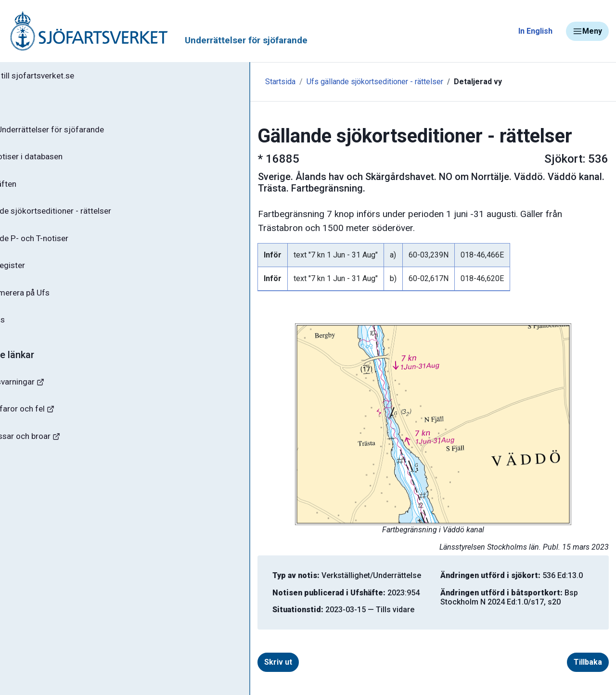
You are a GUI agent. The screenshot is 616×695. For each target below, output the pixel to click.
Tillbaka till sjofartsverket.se (68, 77)
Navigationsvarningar (53, 393)
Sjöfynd (27, 479)
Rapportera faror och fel (58, 422)
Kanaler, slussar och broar (61, 450)
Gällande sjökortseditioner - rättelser (87, 217)
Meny (587, 31)
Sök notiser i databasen (62, 160)
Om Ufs (32, 331)
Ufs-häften (38, 189)
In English (535, 31)
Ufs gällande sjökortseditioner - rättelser (305, 82)
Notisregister (43, 274)
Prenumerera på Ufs (56, 302)
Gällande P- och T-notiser (65, 245)
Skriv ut (208, 662)
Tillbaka (588, 662)
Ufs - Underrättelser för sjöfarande (83, 132)
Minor (23, 507)
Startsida (211, 82)
